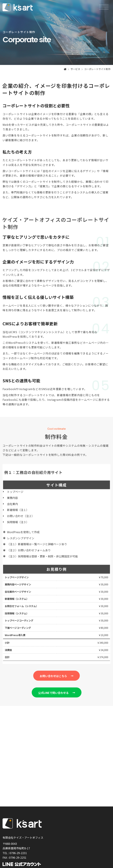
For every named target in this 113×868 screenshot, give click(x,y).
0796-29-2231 (18, 853)
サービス (75, 69)
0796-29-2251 (18, 857)
